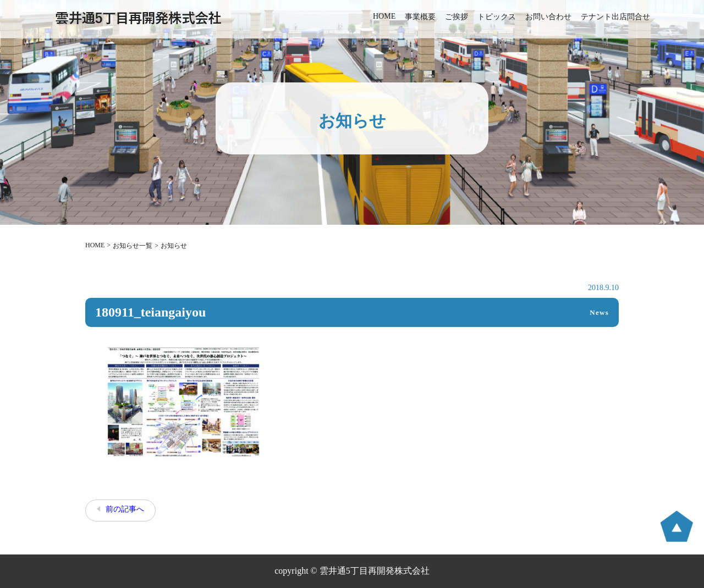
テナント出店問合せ (615, 17)
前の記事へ (125, 509)
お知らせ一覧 (133, 246)
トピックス (497, 17)
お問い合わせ (548, 17)
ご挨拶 (457, 17)
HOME (384, 16)
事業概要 (420, 17)
